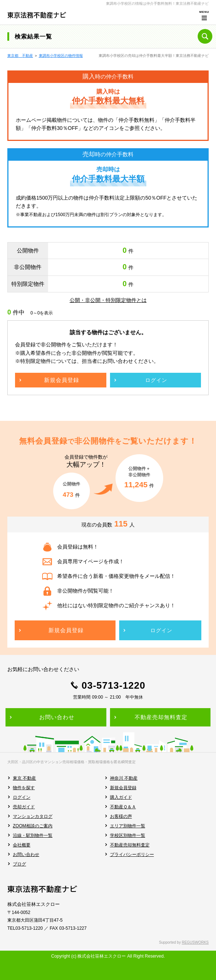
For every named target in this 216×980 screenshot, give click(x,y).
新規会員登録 (123, 788)
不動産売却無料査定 (130, 845)
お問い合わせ (26, 855)
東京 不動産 (24, 778)
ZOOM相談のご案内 (33, 826)
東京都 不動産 (20, 56)
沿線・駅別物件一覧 (33, 835)
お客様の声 (121, 816)
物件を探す (24, 788)
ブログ (19, 864)
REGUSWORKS (195, 942)
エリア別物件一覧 (128, 826)
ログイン (22, 797)
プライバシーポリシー (132, 855)
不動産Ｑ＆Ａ (123, 807)
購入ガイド (121, 797)
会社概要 (22, 845)
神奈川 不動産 (124, 778)
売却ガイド (24, 807)
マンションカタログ (33, 816)
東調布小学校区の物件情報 (61, 56)
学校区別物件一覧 (128, 835)
